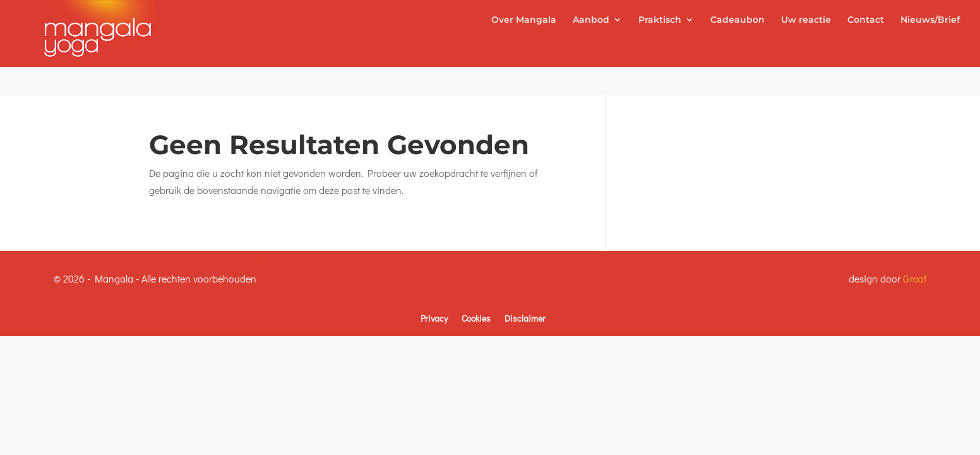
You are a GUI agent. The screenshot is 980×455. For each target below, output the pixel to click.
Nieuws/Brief (930, 48)
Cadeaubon (738, 48)
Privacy (434, 318)
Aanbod (591, 48)
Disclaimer (525, 318)
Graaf (915, 278)
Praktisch (660, 48)
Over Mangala (524, 48)
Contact (866, 48)
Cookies (476, 318)
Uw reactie (806, 48)
